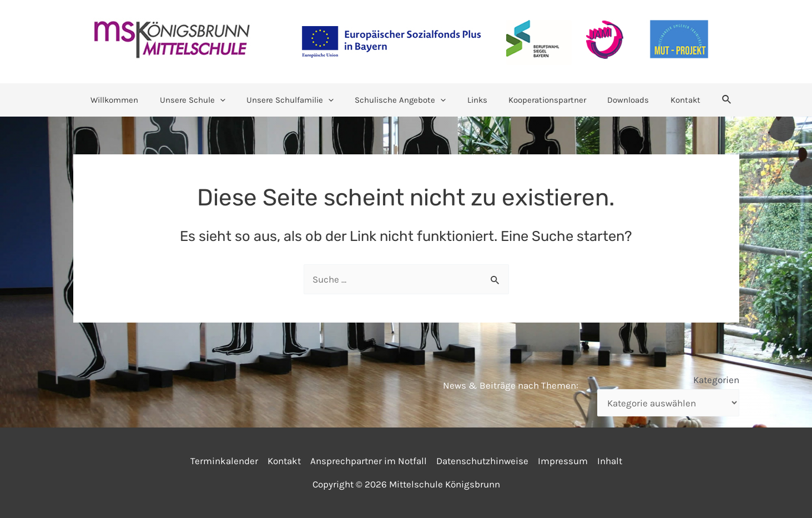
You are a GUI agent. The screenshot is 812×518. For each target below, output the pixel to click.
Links (475, 100)
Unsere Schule (204, 100)
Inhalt (610, 461)
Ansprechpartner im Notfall (369, 461)
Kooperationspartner (540, 100)
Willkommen (130, 100)
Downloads (616, 100)
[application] (231, 100)
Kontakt (669, 100)
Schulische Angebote (402, 100)
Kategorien (716, 380)
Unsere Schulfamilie (297, 100)
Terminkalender (224, 461)
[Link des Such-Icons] (708, 100)
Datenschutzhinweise (482, 461)
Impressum (563, 461)
